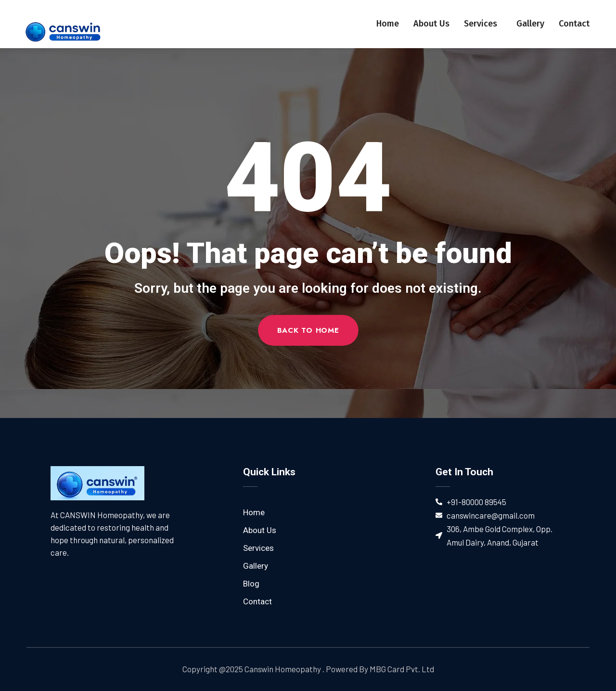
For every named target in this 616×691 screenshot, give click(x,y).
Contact (574, 24)
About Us (431, 24)
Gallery (530, 24)
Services (483, 24)
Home (388, 24)
